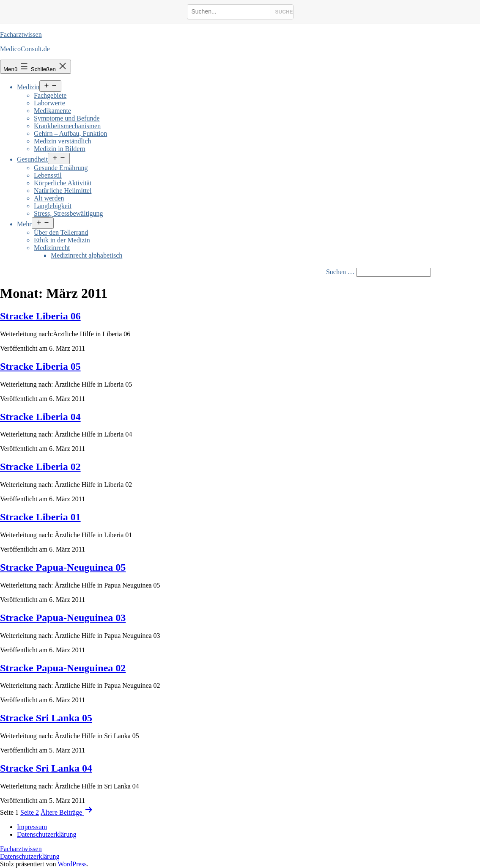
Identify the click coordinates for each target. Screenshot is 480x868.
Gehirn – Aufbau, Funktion (70, 133)
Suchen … (340, 272)
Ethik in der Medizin (62, 240)
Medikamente (52, 111)
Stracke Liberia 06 (40, 316)
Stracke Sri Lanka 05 (46, 718)
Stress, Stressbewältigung (69, 213)
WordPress (72, 864)
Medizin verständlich (63, 141)
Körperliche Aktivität (63, 183)
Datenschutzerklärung (30, 856)
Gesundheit (32, 159)
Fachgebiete (50, 95)
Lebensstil (48, 175)
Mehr (24, 224)
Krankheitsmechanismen (67, 126)
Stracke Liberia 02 (40, 467)
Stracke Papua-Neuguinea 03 (63, 618)
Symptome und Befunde (67, 118)
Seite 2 (30, 812)
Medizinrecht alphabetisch (86, 255)
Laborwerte (49, 103)
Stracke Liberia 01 (40, 517)
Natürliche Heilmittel (63, 191)
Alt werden (49, 198)
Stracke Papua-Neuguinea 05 (63, 567)
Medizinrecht (52, 248)
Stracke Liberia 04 (40, 417)
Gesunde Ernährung (61, 168)
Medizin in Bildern (60, 149)
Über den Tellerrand (61, 232)
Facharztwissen (21, 34)
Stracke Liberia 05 (40, 366)
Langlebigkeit (53, 206)
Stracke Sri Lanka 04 (46, 768)
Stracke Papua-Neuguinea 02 (63, 668)
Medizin (28, 87)
